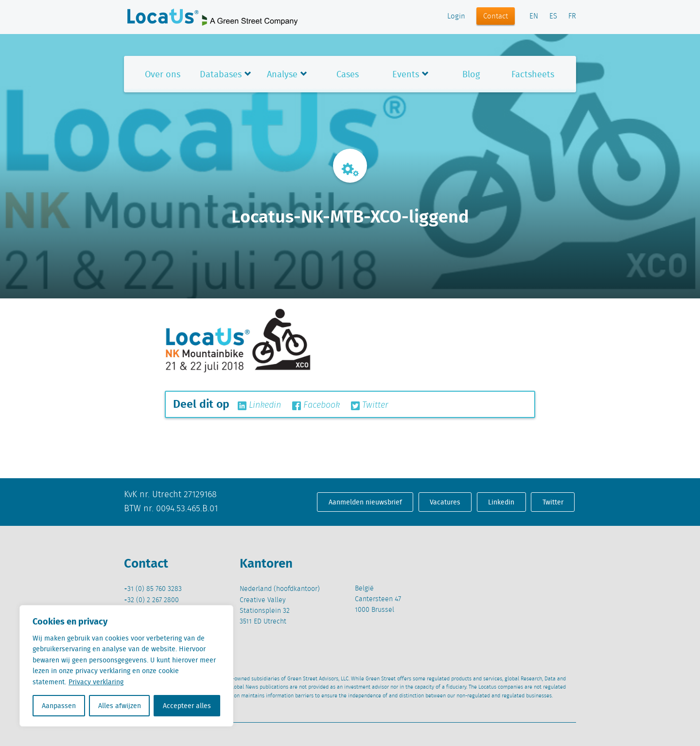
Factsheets (533, 74)
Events (406, 74)
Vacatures (445, 502)
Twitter (370, 405)
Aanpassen (59, 706)
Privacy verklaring (96, 682)
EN (534, 17)
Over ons (163, 74)
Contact (496, 17)
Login (456, 17)
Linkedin (259, 405)
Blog (471, 74)
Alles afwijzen (120, 706)
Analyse (282, 74)
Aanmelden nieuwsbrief (365, 502)
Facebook (316, 405)
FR (572, 17)
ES (553, 17)
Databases (221, 74)
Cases (348, 74)
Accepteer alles (187, 706)
